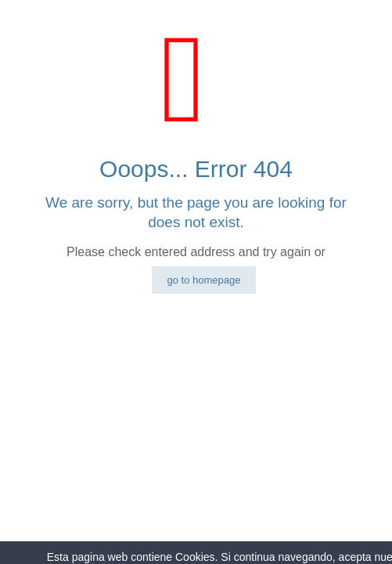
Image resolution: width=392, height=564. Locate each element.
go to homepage (204, 280)
